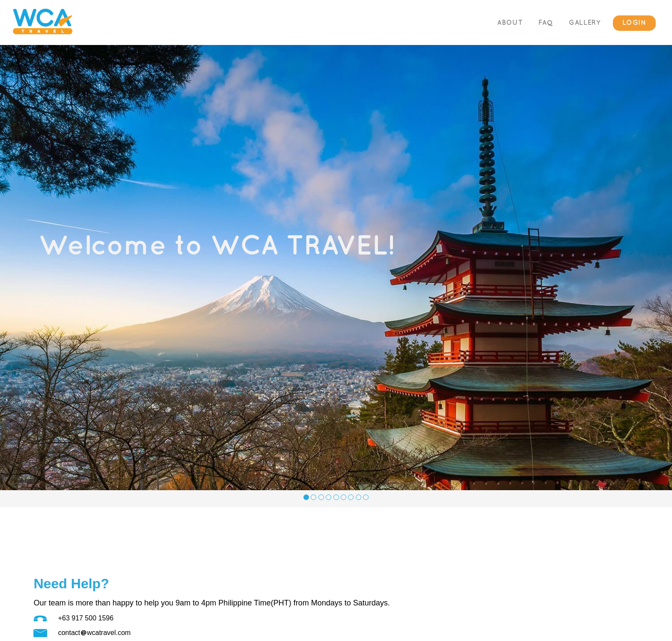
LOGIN (634, 23)
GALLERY (585, 23)
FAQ (546, 23)
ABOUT (510, 23)
